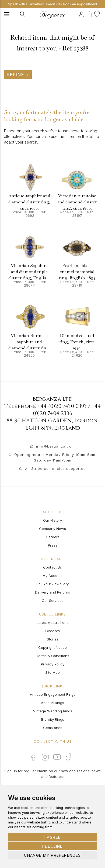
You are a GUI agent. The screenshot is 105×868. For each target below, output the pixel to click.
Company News (52, 529)
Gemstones (53, 728)
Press (53, 545)
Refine (18, 75)
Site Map (52, 672)
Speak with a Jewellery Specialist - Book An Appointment (53, 4)
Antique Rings (52, 703)
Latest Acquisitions (52, 622)
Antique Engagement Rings (53, 694)
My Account (53, 576)
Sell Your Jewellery (52, 584)
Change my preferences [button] (52, 855)
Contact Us (52, 567)
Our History (52, 520)
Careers (53, 537)
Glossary (53, 631)
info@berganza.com (55, 446)
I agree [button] (53, 837)
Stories (53, 639)
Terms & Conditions (53, 656)
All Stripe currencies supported (55, 468)
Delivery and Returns (52, 592)
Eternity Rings (53, 719)
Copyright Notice (52, 647)
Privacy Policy (53, 664)
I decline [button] (52, 846)
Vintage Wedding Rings (53, 711)
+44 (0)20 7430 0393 (62, 406)
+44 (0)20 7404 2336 (67, 410)
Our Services (53, 600)
